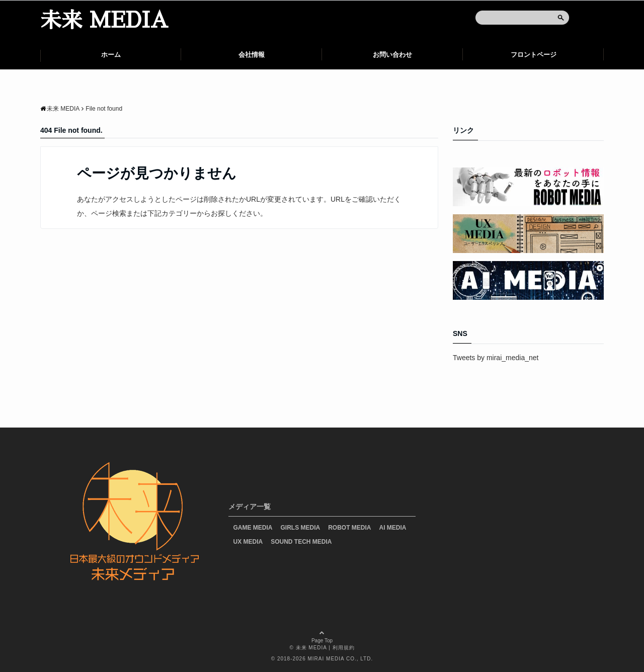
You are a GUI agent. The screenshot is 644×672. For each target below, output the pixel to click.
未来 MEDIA (104, 21)
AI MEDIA (393, 528)
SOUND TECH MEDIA (301, 542)
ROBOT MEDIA (349, 528)
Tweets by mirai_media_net (496, 358)
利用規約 (344, 648)
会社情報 (252, 55)
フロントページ (534, 55)
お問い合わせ (392, 55)
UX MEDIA (248, 542)
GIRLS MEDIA (301, 528)
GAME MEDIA (253, 528)
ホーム (111, 55)
